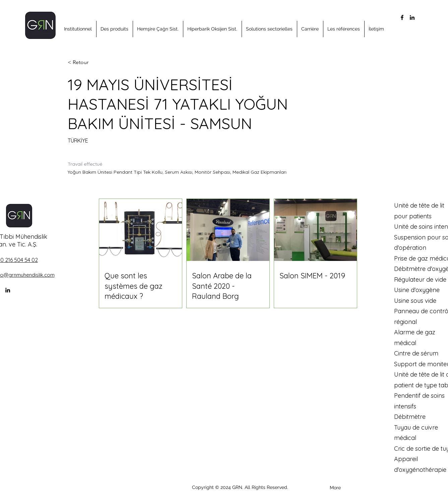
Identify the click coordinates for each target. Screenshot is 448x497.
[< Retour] (91, 63)
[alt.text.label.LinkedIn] (412, 17)
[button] (78, 29)
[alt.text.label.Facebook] (402, 17)
